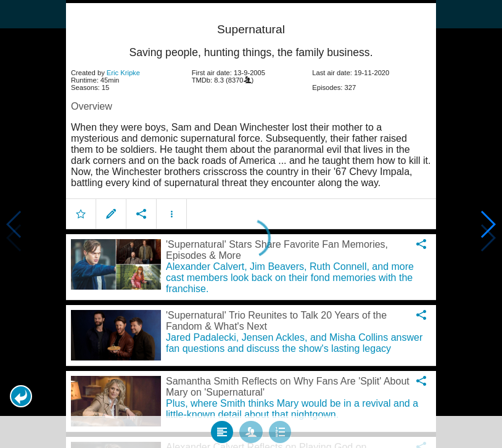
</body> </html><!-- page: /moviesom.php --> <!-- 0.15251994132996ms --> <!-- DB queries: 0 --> (251, 224)
